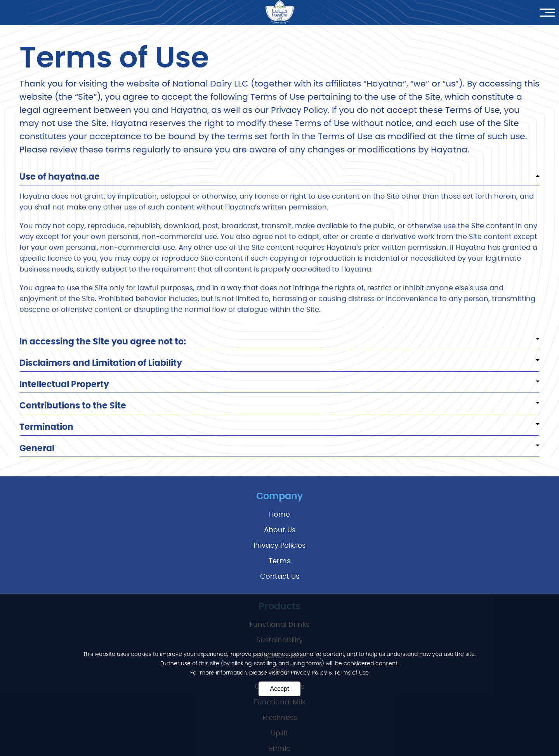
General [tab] (279, 448)
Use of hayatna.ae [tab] (279, 177)
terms (279, 561)
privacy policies (279, 546)
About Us (280, 530)
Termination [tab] (279, 427)
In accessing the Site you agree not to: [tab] (279, 342)
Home (279, 515)
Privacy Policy (310, 673)
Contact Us (280, 577)
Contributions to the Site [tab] (279, 406)
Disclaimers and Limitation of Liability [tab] (279, 363)
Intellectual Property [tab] (279, 384)
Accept (280, 689)
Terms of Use (352, 673)
